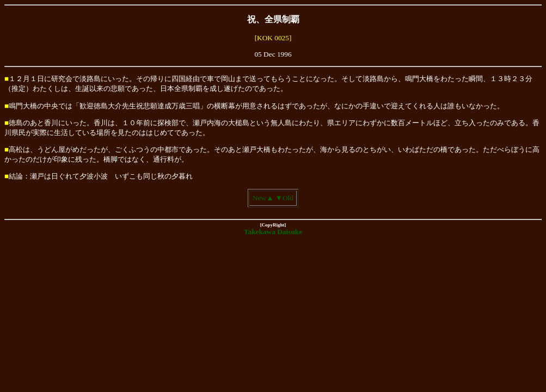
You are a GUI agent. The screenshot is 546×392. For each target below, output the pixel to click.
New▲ (263, 198)
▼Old (284, 198)
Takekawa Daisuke (273, 232)
